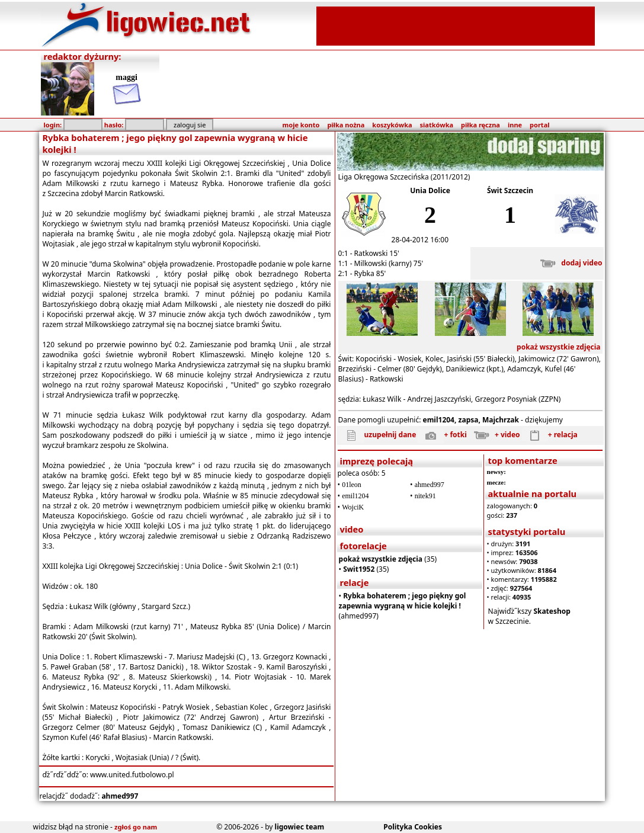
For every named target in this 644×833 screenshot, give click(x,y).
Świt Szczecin (510, 190)
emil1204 (355, 496)
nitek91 (425, 496)
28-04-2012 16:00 (420, 240)
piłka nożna (346, 125)
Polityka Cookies (413, 827)
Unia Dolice (430, 190)
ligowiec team (300, 827)
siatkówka (437, 125)
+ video (494, 435)
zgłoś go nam (136, 827)
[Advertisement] (456, 25)
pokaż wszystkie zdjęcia (559, 347)
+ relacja (550, 435)
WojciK (353, 507)
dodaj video (568, 263)
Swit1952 (359, 569)
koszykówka (392, 125)
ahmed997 (120, 796)
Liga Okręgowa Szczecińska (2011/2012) (404, 177)
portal (539, 125)
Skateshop (552, 611)
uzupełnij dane (377, 435)
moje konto (301, 125)
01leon (352, 485)
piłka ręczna (480, 125)
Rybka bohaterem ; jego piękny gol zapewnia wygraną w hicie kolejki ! (403, 601)
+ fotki (442, 435)
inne (515, 125)
